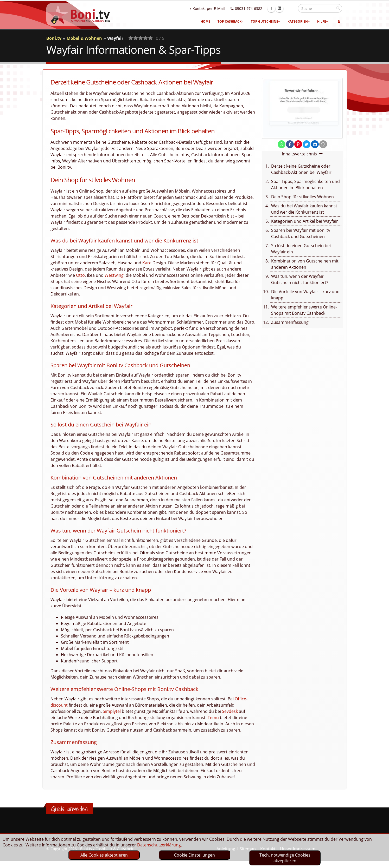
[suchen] (338, 8)
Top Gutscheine (266, 21)
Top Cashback (231, 21)
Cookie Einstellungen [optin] (195, 855)
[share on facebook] (290, 144)
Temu (213, 718)
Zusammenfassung (290, 322)
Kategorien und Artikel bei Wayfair (305, 221)
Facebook (283, 8)
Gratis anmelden (69, 809)
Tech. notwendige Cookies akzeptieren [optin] (285, 858)
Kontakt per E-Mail (218, 8)
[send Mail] (323, 144)
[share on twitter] (307, 144)
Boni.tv (54, 38)
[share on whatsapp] (282, 144)
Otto (80, 275)
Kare (147, 263)
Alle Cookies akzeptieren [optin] (104, 855)
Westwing (114, 275)
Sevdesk (230, 711)
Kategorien (299, 21)
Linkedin (291, 8)
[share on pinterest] (298, 144)
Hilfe (323, 21)
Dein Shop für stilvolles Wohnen (302, 197)
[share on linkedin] (315, 144)
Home (205, 21)
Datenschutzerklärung (159, 845)
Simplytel (112, 711)
